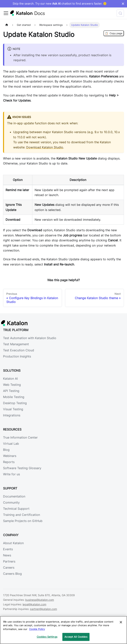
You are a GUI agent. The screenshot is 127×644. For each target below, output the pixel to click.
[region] (63, 630)
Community (11, 502)
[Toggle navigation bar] (6, 13)
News (7, 555)
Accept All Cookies (76, 637)
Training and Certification (22, 515)
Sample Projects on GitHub (23, 521)
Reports (9, 462)
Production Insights (17, 356)
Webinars (10, 456)
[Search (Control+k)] (120, 13)
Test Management (16, 344)
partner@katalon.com (44, 609)
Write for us (11, 474)
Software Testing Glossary (22, 468)
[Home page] (7, 25)
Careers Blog (12, 574)
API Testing (11, 391)
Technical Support (16, 509)
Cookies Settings (47, 637)
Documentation (14, 496)
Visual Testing (13, 409)
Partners (9, 561)
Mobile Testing (14, 397)
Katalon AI (10, 379)
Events (8, 549)
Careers (9, 567)
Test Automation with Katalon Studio (30, 338)
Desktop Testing (15, 403)
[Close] (121, 622)
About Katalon (13, 543)
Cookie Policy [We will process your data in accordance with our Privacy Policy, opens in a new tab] (37, 629)
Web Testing (12, 385)
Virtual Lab (11, 444)
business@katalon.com (40, 600)
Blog (6, 450)
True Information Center (20, 437)
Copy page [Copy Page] (114, 33)
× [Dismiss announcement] (123, 4)
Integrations (12, 415)
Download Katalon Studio (45, 147)
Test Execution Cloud (19, 350)
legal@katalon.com (34, 604)
